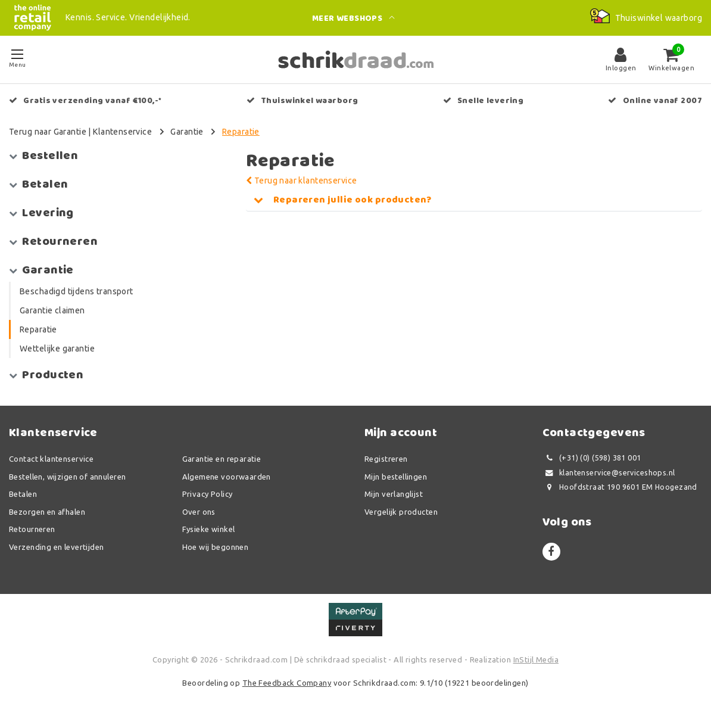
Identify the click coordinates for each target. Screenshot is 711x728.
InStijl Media (536, 659)
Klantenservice (122, 132)
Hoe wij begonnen (216, 547)
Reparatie (241, 132)
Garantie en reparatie (222, 459)
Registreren (386, 459)
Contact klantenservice (51, 459)
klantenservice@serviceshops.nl (609, 473)
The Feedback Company (287, 683)
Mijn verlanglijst (394, 494)
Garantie (187, 132)
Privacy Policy (208, 494)
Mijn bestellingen (396, 477)
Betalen (23, 494)
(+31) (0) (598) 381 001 (592, 458)
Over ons (199, 512)
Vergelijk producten (401, 512)
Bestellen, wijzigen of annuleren (67, 477)
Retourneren (32, 529)
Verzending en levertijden (57, 547)
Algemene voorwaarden (227, 477)
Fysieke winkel (209, 529)
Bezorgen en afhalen (47, 512)
